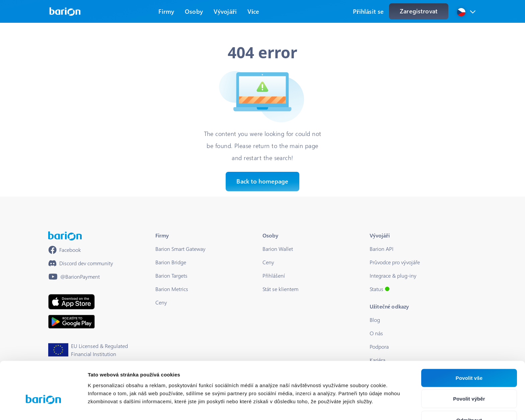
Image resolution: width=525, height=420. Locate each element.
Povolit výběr (469, 361)
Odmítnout (469, 382)
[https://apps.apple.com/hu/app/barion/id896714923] (71, 302)
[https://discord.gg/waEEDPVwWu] (81, 263)
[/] (65, 236)
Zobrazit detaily (354, 407)
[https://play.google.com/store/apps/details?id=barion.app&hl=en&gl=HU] (71, 322)
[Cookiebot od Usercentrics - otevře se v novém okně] (43, 407)
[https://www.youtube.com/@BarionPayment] (74, 277)
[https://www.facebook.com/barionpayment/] (65, 250)
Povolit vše (469, 339)
